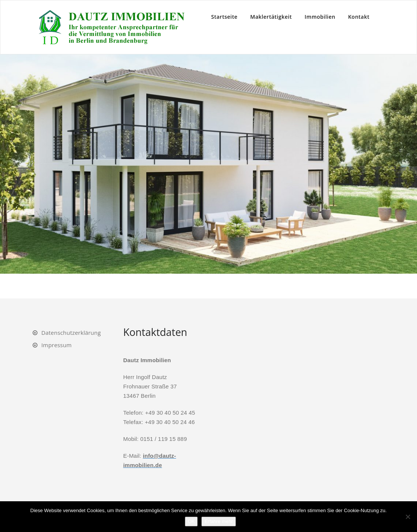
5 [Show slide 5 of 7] (218, 286)
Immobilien (320, 17)
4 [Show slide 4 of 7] (208, 286)
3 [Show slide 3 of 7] (199, 286)
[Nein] (408, 517)
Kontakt (359, 17)
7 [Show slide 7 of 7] (238, 286)
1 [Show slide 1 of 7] (179, 286)
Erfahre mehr (219, 521)
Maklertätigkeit (271, 17)
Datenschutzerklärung (71, 333)
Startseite (224, 17)
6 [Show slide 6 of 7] (228, 286)
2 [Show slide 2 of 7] (189, 286)
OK (191, 521)
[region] (208, 176)
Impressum (56, 345)
